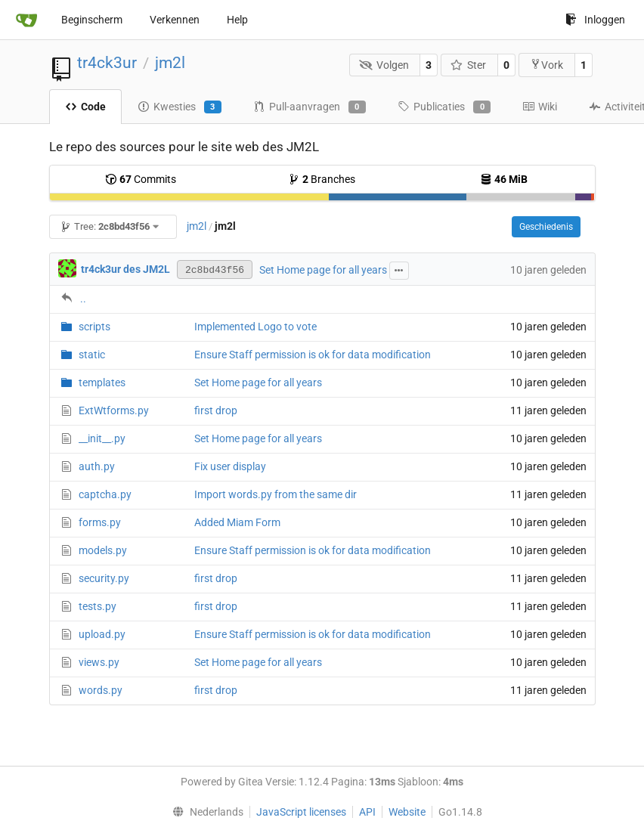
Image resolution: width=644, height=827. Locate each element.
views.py (99, 662)
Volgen (384, 65)
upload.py (102, 634)
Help (237, 20)
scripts (94, 327)
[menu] (204, 812)
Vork (546, 65)
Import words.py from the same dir (276, 494)
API (367, 812)
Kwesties (180, 107)
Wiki (540, 107)
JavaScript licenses (301, 812)
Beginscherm (92, 20)
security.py (104, 578)
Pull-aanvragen (310, 107)
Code (85, 107)
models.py (103, 550)
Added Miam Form (237, 522)
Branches (322, 179)
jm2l (170, 63)
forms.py (100, 522)
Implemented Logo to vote (255, 327)
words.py (101, 690)
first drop (216, 410)
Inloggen (595, 20)
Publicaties (444, 107)
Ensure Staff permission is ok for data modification (313, 355)
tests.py (98, 606)
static (92, 355)
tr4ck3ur (107, 63)
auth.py (97, 466)
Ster (469, 65)
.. (83, 299)
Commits (141, 179)
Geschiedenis (546, 227)
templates (102, 383)
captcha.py (105, 494)
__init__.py (102, 438)
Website (407, 812)
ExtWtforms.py (114, 410)
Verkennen (175, 20)
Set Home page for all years (323, 270)
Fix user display (230, 466)
